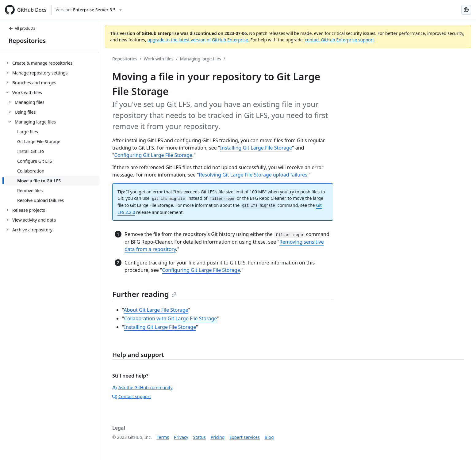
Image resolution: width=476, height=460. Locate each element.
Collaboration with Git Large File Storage (171, 318)
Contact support (132, 396)
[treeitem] (52, 63)
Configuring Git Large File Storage (153, 155)
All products (22, 28)
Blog (269, 437)
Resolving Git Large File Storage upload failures (253, 175)
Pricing (218, 437)
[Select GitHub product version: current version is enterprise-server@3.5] (89, 10)
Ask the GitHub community (142, 388)
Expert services (245, 437)
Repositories (27, 41)
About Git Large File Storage (156, 310)
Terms (163, 437)
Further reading (144, 294)
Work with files (159, 59)
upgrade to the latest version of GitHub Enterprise (198, 40)
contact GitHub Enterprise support (340, 40)
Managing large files (201, 59)
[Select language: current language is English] (466, 10)
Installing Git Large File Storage (256, 148)
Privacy (181, 437)
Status (200, 437)
